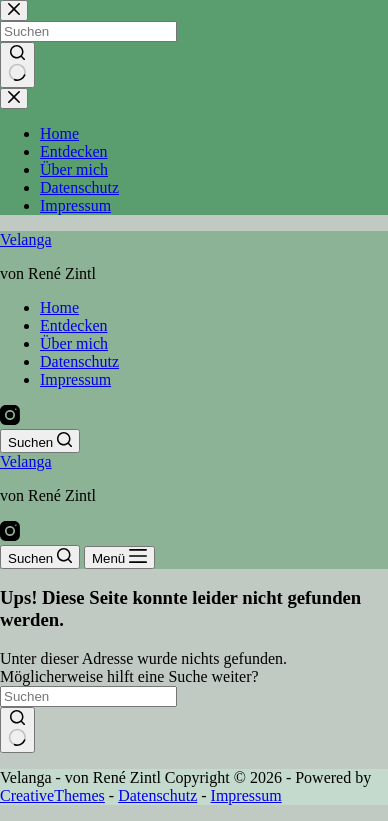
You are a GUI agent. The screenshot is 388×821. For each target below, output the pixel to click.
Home (59, 307)
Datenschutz (79, 361)
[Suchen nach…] (88, 696)
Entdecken (74, 325)
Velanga (26, 239)
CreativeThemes (52, 795)
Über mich (74, 343)
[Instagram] (10, 419)
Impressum (75, 379)
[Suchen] (40, 441)
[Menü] (119, 557)
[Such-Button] (17, 730)
